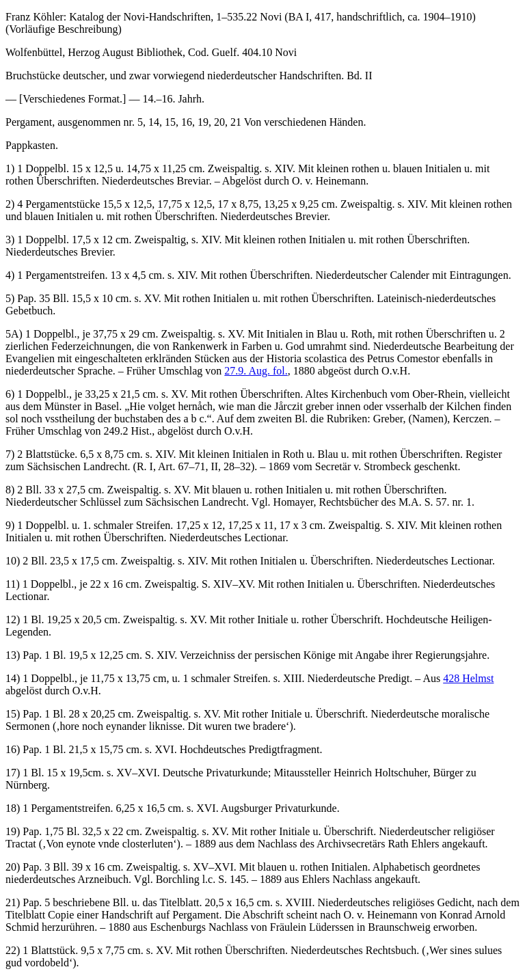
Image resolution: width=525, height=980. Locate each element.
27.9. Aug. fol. (256, 371)
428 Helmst (468, 678)
